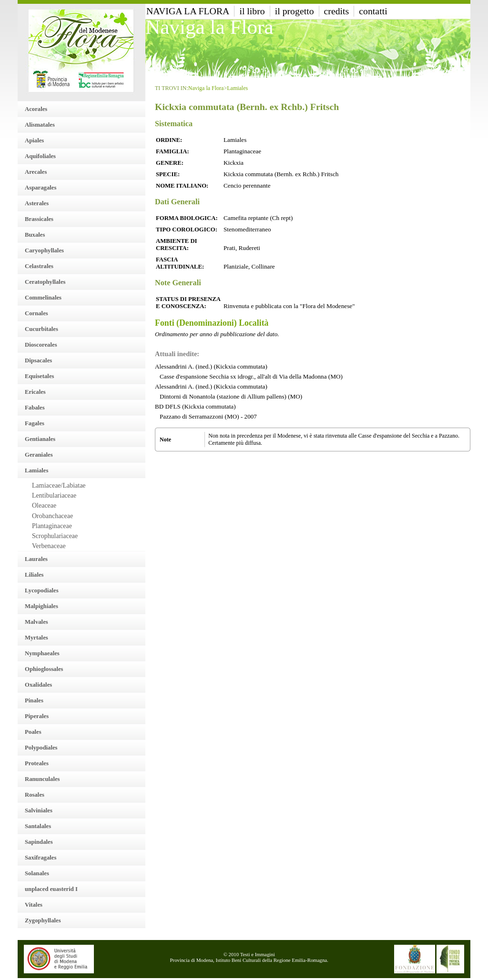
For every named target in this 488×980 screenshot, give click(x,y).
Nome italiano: (182, 186)
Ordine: (169, 140)
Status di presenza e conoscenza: (188, 303)
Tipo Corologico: (187, 230)
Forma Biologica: (187, 218)
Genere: (170, 163)
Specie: (168, 174)
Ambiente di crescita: (177, 245)
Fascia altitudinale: (180, 263)
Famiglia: (173, 151)
